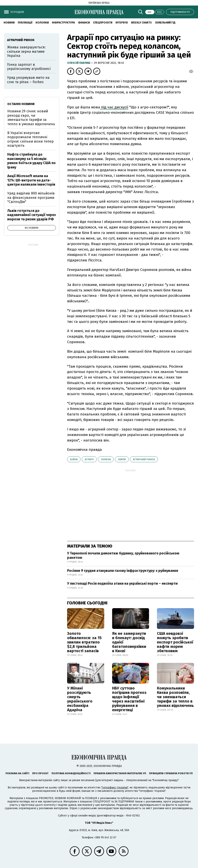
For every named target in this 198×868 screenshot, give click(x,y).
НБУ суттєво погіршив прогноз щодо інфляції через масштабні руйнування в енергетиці (129, 699)
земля (122, 459)
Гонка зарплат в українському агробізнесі (29, 67)
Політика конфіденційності (71, 773)
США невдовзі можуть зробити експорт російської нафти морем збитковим (175, 642)
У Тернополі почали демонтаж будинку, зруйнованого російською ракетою (123, 555)
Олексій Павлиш (79, 63)
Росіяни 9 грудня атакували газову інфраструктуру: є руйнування (123, 571)
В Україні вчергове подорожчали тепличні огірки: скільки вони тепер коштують (30, 139)
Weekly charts (141, 23)
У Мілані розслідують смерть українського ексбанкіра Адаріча (80, 699)
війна (74, 459)
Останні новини (21, 104)
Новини (9, 23)
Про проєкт (40, 773)
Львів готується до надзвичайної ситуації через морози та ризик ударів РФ (32, 215)
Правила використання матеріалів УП (120, 773)
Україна (106, 459)
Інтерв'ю (122, 23)
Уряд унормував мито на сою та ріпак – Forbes (28, 80)
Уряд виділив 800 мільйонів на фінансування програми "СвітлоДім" (31, 198)
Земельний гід (165, 23)
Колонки (42, 23)
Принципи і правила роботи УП (171, 773)
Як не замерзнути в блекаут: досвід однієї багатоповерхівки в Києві (129, 642)
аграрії (89, 459)
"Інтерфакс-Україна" (115, 788)
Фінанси (84, 23)
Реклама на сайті (17, 773)
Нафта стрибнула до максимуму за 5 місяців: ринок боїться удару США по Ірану (31, 161)
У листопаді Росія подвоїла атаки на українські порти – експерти (122, 583)
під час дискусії (114, 107)
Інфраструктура (63, 23)
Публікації (25, 23)
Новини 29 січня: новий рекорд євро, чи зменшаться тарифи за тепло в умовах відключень (31, 118)
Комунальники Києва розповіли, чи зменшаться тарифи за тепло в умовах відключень (175, 697)
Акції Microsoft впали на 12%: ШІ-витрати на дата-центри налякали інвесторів (31, 180)
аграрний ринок (144, 459)
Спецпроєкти (103, 23)
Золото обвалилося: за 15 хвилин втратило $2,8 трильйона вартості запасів (84, 642)
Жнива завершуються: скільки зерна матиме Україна (26, 51)
